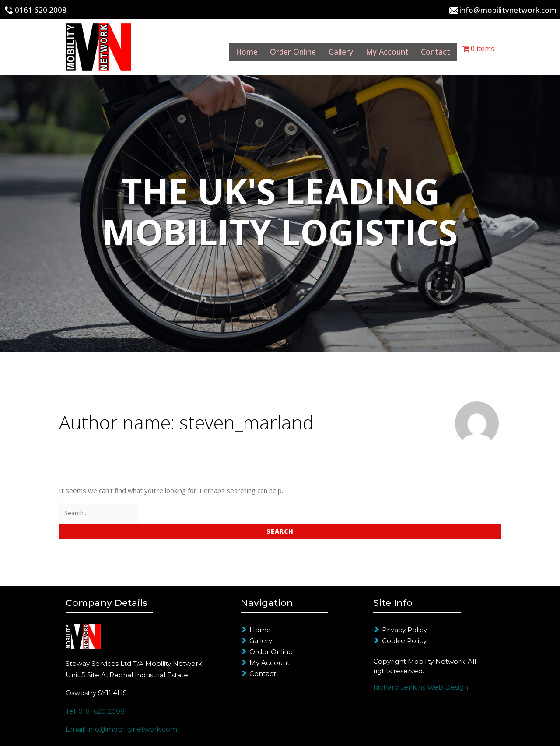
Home (226, 49)
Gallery (330, 49)
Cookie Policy (404, 641)
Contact (435, 49)
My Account (381, 49)
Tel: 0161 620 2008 (95, 711)
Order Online (277, 49)
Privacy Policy (404, 630)
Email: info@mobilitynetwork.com (121, 729)
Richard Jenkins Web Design (421, 687)
